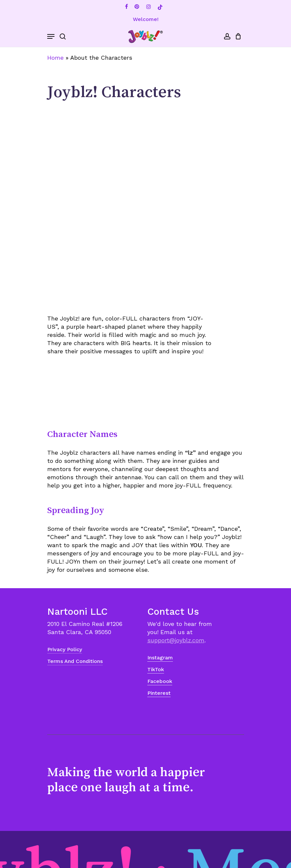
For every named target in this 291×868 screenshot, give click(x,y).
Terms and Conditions (75, 661)
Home (55, 58)
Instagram (160, 658)
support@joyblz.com (176, 640)
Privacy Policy (65, 649)
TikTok (156, 669)
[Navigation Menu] (51, 36)
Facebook (160, 681)
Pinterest (159, 693)
